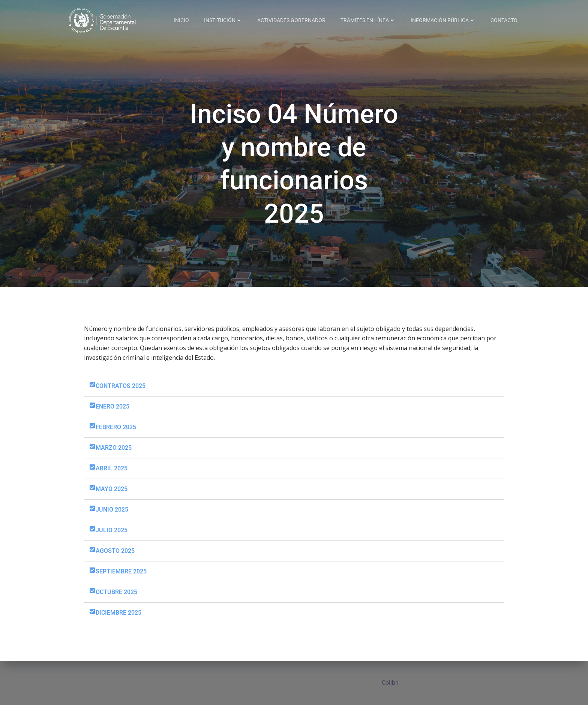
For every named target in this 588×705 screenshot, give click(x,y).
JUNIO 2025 (112, 510)
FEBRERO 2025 (116, 427)
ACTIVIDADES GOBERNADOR (291, 20)
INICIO (181, 20)
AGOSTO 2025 (115, 551)
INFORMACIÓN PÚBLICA (443, 20)
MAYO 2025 (112, 489)
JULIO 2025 (112, 530)
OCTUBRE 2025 (116, 592)
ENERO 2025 (112, 406)
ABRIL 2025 (112, 468)
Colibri (390, 683)
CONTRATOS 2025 (121, 386)
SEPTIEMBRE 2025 (121, 571)
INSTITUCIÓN (223, 20)
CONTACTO (504, 20)
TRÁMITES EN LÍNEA (368, 20)
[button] (294, 386)
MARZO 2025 (114, 448)
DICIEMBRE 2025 (118, 613)
